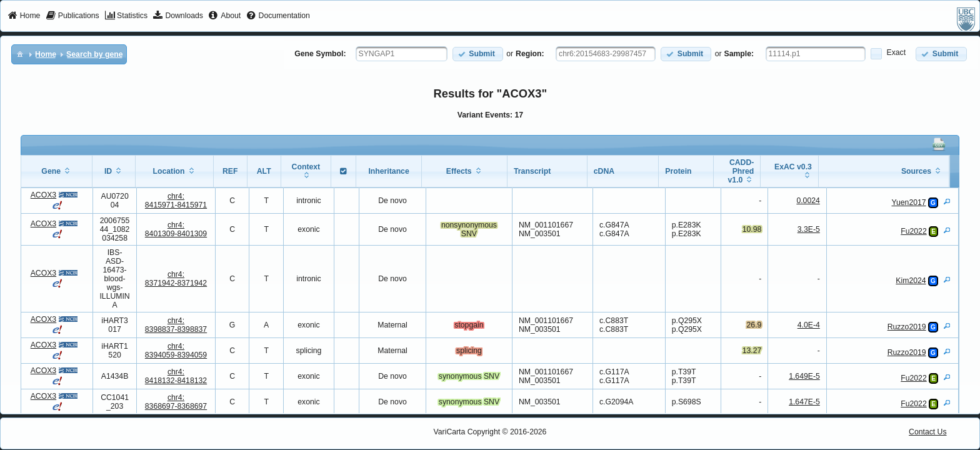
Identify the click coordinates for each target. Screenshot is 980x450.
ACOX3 (43, 195)
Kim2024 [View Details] (911, 281)
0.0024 (808, 201)
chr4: (176, 201)
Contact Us (928, 432)
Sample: (739, 54)
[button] (478, 54)
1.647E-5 (804, 402)
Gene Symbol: (320, 54)
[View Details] (947, 201)
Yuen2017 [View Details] (908, 202)
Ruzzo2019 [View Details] (907, 327)
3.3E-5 (809, 229)
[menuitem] (24, 16)
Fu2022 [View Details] (914, 231)
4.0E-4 (809, 325)
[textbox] (402, 54)
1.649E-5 (804, 376)
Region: (530, 54)
